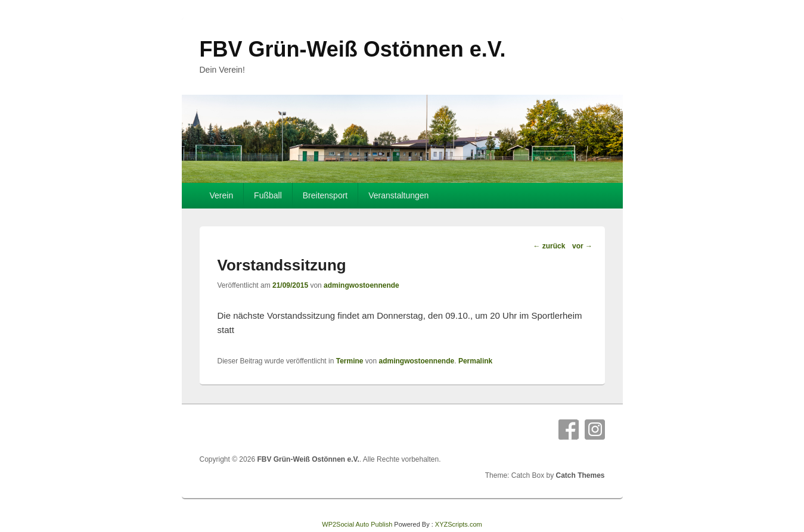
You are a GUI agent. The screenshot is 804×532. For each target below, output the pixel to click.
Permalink (475, 361)
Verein (221, 195)
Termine (350, 361)
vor (582, 246)
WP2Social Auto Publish (357, 524)
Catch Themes (580, 475)
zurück (549, 246)
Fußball (268, 195)
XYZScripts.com (459, 524)
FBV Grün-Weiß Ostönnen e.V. (353, 49)
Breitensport (325, 195)
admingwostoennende (361, 285)
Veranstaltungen (398, 195)
